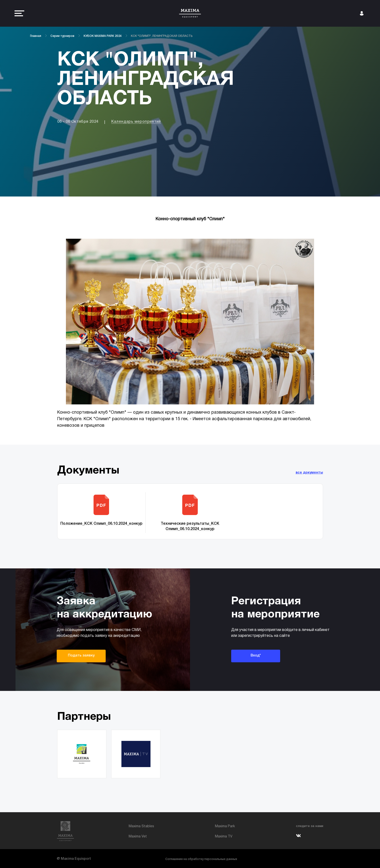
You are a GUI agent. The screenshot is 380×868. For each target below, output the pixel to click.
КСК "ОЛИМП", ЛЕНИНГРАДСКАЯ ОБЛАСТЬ (162, 36)
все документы (309, 473)
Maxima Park (225, 826)
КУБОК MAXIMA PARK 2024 (103, 36)
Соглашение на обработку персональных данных (201, 859)
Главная (36, 36)
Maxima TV (224, 837)
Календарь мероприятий (136, 122)
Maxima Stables (141, 826)
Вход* (256, 655)
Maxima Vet (138, 837)
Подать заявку (81, 655)
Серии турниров (62, 36)
